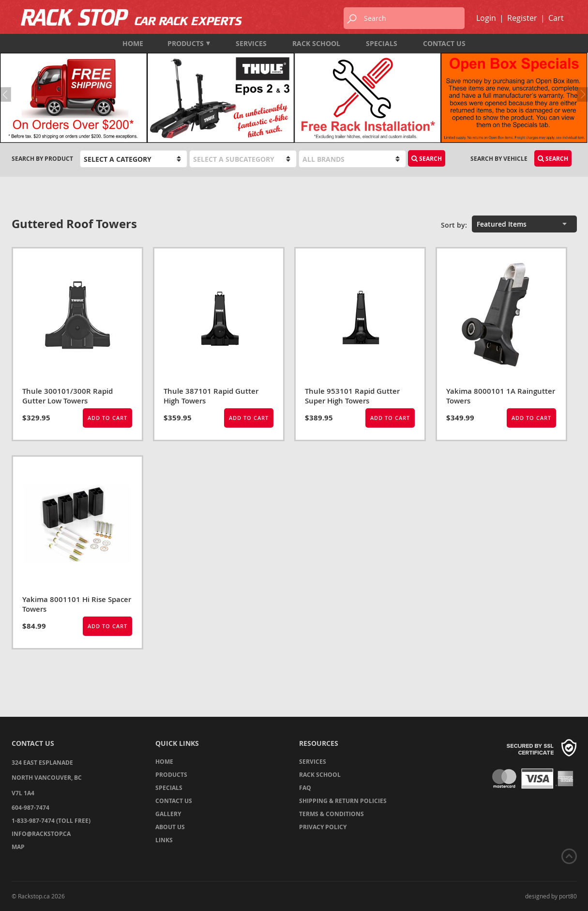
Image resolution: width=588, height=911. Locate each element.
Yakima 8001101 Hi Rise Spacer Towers (77, 604)
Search (427, 159)
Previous (7, 94)
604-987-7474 (30, 808)
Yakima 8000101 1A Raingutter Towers (501, 396)
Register (522, 18)
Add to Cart (107, 418)
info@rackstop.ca (41, 834)
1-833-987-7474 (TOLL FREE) (51, 821)
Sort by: (454, 225)
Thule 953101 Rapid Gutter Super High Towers (352, 396)
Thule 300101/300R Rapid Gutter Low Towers (68, 396)
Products (189, 43)
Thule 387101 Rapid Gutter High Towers (211, 396)
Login (486, 18)
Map (18, 847)
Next (581, 94)
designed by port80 (551, 896)
